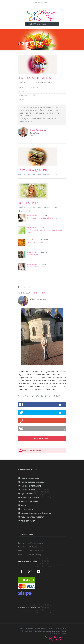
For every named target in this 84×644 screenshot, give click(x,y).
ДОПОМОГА (46, 2)
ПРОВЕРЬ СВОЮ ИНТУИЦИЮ (34, 78)
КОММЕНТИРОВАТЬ (42, 439)
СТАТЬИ (21, 99)
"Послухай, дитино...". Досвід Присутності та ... (44, 218)
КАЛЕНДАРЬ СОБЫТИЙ (27, 95)
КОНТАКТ (38, 2)
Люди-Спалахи (32, 255)
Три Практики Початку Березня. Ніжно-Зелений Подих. (44, 231)
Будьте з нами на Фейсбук (29, 608)
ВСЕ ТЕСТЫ (23, 92)
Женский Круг (39, 293)
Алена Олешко (32, 215)
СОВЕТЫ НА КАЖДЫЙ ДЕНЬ (33, 170)
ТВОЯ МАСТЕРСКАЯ (29, 203)
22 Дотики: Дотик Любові (36, 267)
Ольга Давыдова (38, 130)
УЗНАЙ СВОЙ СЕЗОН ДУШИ (28, 88)
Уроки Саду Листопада (35, 242)
